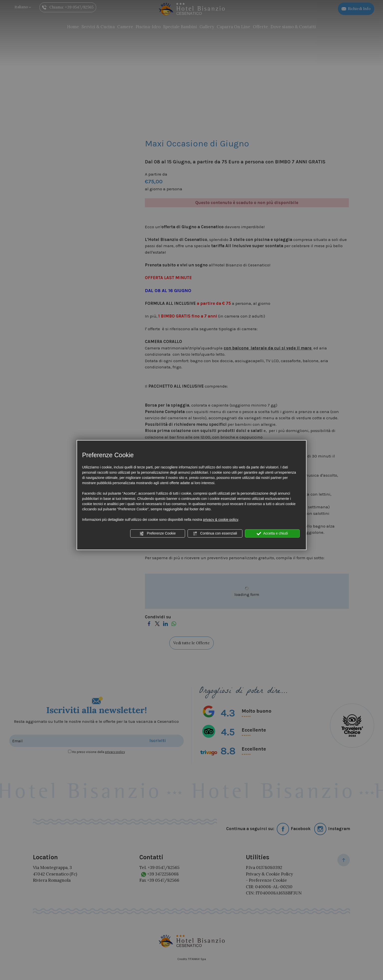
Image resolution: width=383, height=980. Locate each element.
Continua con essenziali (215, 534)
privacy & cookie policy (221, 520)
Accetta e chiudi (272, 534)
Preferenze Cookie (158, 534)
